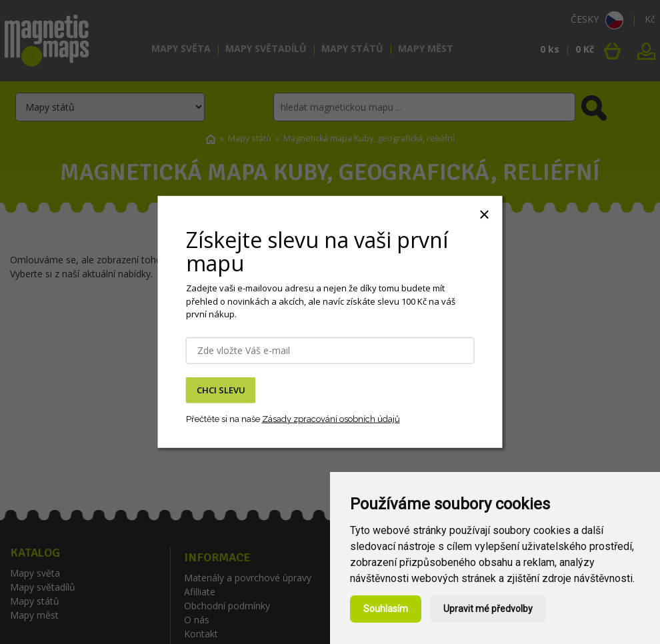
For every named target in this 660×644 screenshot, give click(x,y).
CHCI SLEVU (221, 390)
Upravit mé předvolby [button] (488, 609)
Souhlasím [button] (386, 609)
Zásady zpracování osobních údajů (331, 418)
